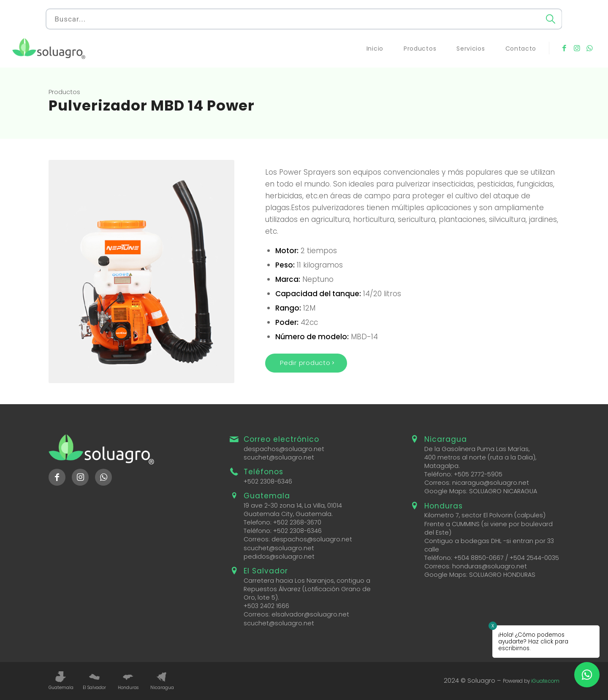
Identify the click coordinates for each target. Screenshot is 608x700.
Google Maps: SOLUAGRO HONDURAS (480, 575)
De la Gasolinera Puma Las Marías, (477, 449)
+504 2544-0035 (534, 558)
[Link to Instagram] (577, 48)
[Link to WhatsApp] (589, 48)
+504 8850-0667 (479, 558)
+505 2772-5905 (478, 474)
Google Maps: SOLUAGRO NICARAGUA (481, 491)
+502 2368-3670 (297, 522)
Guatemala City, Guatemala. (288, 514)
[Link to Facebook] (564, 48)
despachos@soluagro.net (284, 449)
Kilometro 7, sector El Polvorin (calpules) (485, 515)
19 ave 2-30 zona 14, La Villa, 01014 (293, 505)
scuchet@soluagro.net (279, 457)
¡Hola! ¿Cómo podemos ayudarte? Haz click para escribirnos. (533, 642)
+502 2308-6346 (268, 481)
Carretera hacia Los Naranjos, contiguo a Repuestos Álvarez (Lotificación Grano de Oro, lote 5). (307, 589)
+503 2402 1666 (266, 606)
